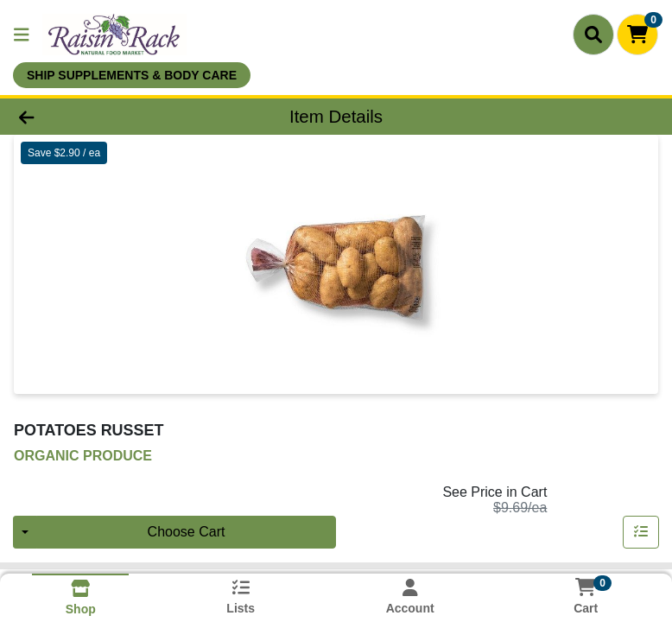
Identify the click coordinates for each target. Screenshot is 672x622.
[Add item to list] (641, 532)
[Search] (593, 35)
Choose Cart (187, 532)
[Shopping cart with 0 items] (637, 35)
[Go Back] (95, 117)
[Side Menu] (22, 35)
